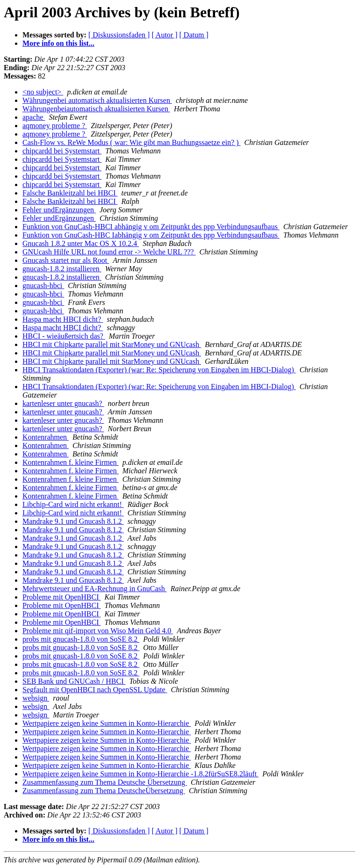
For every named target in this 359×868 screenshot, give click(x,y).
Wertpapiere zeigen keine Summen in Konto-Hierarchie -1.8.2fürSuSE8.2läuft (140, 774)
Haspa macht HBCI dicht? (63, 319)
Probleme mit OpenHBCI (62, 597)
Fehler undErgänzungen (59, 210)
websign (36, 698)
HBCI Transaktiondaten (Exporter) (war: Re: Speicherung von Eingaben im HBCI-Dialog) (159, 370)
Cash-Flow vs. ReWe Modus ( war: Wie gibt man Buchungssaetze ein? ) (132, 142)
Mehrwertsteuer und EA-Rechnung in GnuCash (95, 589)
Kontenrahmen (46, 437)
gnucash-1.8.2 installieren (62, 269)
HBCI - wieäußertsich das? (64, 336)
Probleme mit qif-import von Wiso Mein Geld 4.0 (98, 631)
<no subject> (43, 92)
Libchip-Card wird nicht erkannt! (73, 504)
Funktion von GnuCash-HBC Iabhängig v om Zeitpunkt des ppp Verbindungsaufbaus (151, 235)
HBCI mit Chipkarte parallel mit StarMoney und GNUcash (112, 344)
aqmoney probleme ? (55, 126)
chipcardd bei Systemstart (62, 151)
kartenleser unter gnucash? (63, 403)
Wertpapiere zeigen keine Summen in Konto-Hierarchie (107, 723)
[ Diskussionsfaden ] (119, 35)
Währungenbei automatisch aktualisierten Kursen (97, 100)
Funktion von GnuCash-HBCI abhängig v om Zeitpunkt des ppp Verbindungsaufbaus (151, 227)
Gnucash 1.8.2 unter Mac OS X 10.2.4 (81, 243)
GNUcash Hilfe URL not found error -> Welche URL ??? (109, 252)
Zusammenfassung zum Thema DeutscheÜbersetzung (104, 791)
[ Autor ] (164, 35)
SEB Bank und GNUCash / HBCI (74, 681)
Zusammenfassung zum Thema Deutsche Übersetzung (105, 782)
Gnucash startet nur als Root (66, 260)
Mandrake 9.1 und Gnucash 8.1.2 (73, 521)
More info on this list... (58, 43)
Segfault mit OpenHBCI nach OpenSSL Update (95, 690)
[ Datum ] (194, 35)
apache (34, 117)
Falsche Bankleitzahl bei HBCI (70, 193)
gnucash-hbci (43, 286)
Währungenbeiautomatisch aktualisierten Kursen (96, 109)
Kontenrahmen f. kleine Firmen (71, 462)
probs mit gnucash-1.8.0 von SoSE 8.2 (81, 639)
